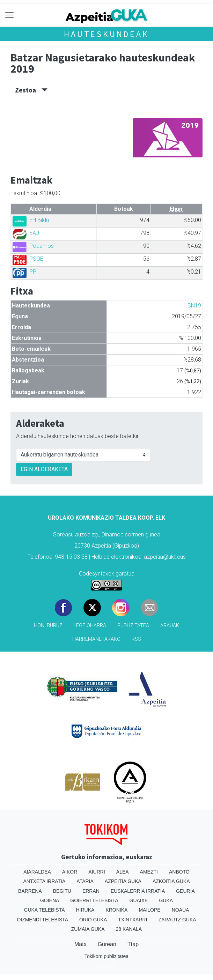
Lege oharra (90, 626)
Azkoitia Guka (171, 881)
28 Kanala (129, 929)
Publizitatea (133, 626)
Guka (166, 900)
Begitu (62, 891)
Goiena (50, 900)
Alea (123, 872)
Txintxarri (133, 920)
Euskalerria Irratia (138, 891)
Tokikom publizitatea (106, 956)
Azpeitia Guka (123, 881)
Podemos (42, 246)
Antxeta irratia (45, 881)
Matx (80, 944)
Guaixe (139, 900)
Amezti (149, 872)
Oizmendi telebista (42, 920)
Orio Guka (93, 920)
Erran (91, 891)
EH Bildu (39, 220)
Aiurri (97, 872)
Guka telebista (45, 910)
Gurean (107, 944)
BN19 (194, 306)
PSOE (36, 259)
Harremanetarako (96, 639)
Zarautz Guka (177, 920)
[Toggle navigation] (10, 15)
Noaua (181, 910)
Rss (136, 639)
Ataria (85, 881)
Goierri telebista (94, 900)
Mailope (149, 910)
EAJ (34, 233)
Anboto (179, 872)
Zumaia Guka (88, 929)
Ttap (133, 944)
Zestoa (31, 90)
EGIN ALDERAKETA (44, 469)
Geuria (185, 891)
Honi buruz (48, 626)
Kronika (116, 910)
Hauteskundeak (106, 34)
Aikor (70, 872)
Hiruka (85, 910)
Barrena (30, 891)
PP (33, 272)
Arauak (170, 626)
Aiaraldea (37, 872)
